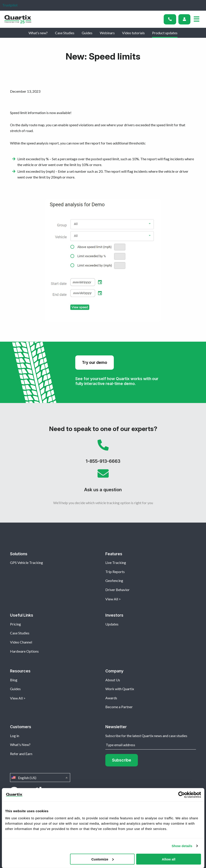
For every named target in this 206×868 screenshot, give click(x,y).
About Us (113, 680)
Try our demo (95, 362)
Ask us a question (103, 482)
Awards (111, 698)
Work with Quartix (120, 689)
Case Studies (65, 33)
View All (112, 599)
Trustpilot (10, 5)
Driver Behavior (117, 590)
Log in (15, 736)
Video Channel (21, 642)
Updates (112, 624)
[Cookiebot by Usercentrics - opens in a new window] (181, 795)
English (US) (40, 778)
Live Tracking (116, 562)
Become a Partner (119, 707)
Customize (102, 859)
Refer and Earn (21, 754)
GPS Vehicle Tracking (27, 562)
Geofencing (114, 580)
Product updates (165, 33)
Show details (182, 846)
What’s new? (38, 33)
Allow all (169, 859)
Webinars (107, 33)
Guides (87, 33)
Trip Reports (115, 572)
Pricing (15, 624)
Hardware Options (24, 651)
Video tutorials (133, 33)
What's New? (20, 745)
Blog (14, 680)
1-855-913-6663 (103, 454)
